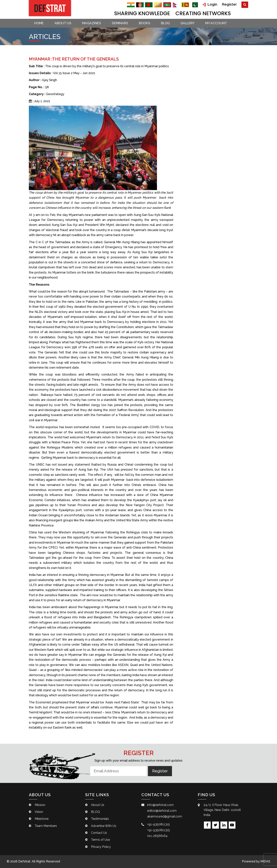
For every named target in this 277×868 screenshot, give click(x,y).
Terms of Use (100, 840)
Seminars (120, 23)
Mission (40, 805)
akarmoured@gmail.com (165, 816)
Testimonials (100, 819)
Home (39, 23)
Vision (39, 812)
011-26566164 (157, 836)
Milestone (42, 819)
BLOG (165, 23)
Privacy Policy (101, 847)
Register (229, 4)
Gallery (187, 23)
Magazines (92, 23)
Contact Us (99, 833)
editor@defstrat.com (162, 811)
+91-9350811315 (159, 824)
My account (216, 23)
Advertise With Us (104, 826)
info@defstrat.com (160, 805)
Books (145, 23)
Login (210, 4)
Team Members (46, 826)
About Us (63, 23)
